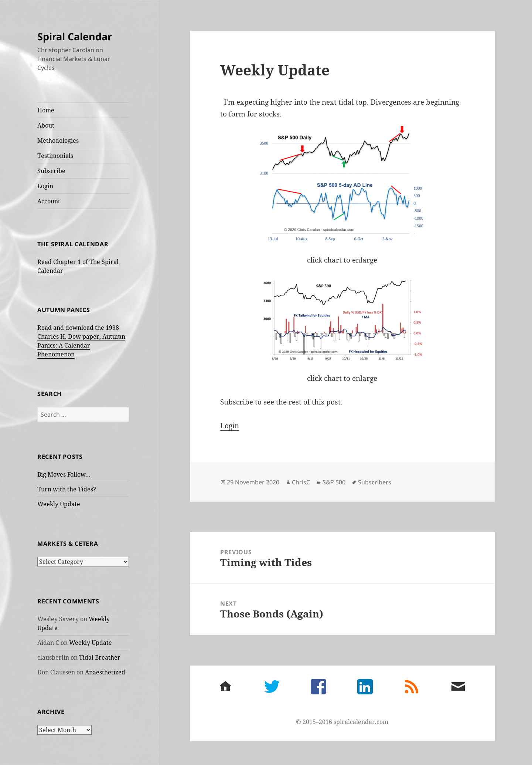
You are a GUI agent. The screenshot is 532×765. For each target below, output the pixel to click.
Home (46, 110)
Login (45, 186)
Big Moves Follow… (64, 474)
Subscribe (51, 171)
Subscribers (375, 482)
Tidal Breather (100, 657)
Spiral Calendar (75, 36)
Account (49, 201)
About (46, 125)
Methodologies (58, 141)
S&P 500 (334, 482)
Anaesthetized (105, 672)
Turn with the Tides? (67, 489)
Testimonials (55, 156)
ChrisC (301, 482)
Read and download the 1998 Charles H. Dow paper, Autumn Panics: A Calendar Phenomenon (81, 341)
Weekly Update (59, 504)
